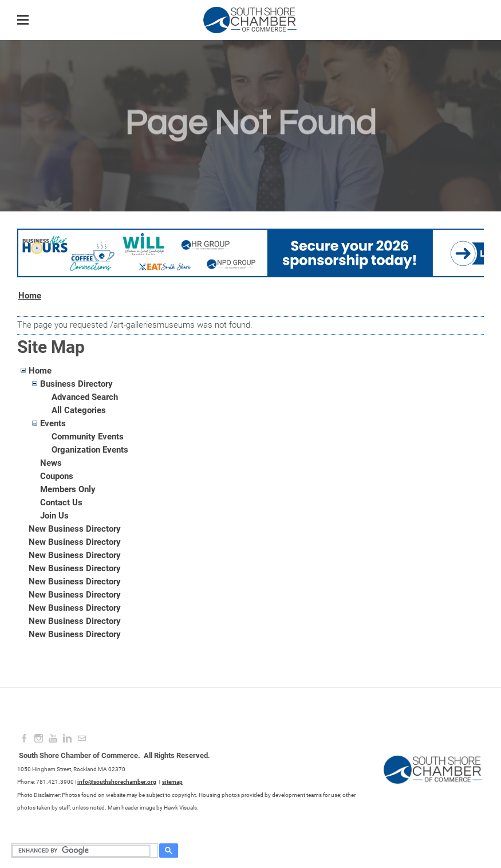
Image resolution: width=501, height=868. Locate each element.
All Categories (79, 410)
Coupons (57, 476)
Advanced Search (85, 397)
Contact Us (61, 502)
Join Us (54, 516)
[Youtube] (53, 739)
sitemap (172, 782)
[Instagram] (39, 739)
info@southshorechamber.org (117, 782)
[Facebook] (24, 739)
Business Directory (76, 384)
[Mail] (82, 739)
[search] (83, 851)
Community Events (88, 437)
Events (53, 423)
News (51, 463)
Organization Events (90, 450)
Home (30, 296)
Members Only (68, 489)
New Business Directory (75, 529)
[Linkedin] (67, 739)
